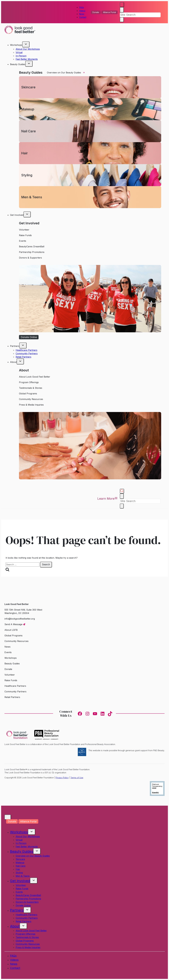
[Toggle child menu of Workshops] (26, 44)
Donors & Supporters (27, 902)
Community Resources (28, 944)
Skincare (20, 859)
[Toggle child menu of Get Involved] (27, 214)
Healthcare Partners (26, 350)
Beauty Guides (22, 851)
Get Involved (20, 881)
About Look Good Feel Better (31, 931)
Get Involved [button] (17, 215)
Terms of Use (77, 778)
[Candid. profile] (157, 795)
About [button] (13, 362)
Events (19, 892)
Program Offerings (25, 934)
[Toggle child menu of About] (20, 361)
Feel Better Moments (27, 59)
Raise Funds (22, 889)
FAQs (82, 7)
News (82, 14)
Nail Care (21, 866)
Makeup (20, 863)
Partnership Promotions (28, 899)
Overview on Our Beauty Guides (33, 856)
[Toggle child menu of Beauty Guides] (29, 64)
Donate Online (23, 905)
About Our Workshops (28, 49)
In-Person (21, 56)
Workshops (19, 832)
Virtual (19, 52)
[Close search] (122, 10)
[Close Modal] (8, 817)
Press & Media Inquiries (28, 947)
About (15, 926)
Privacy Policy (62, 778)
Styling (19, 873)
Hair (18, 869)
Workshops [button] (16, 45)
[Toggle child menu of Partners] (23, 345)
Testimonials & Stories (27, 937)
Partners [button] (15, 346)
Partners (17, 910)
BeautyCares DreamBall (28, 895)
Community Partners (27, 353)
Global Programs (25, 941)
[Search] (140, 15)
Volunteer (21, 885)
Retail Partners (23, 357)
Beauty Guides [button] (18, 64)
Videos (82, 11)
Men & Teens (23, 876)
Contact (83, 17)
